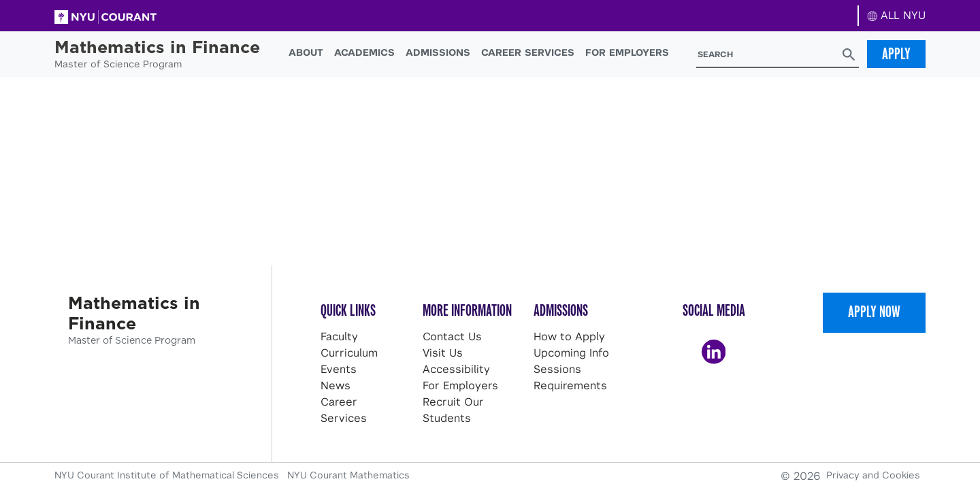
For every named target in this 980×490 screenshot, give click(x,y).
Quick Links (348, 310)
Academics (364, 52)
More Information (467, 310)
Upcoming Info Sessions (571, 361)
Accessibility (456, 369)
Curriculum (349, 353)
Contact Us (452, 337)
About (306, 52)
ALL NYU (897, 15)
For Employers (627, 52)
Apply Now (874, 312)
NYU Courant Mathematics (348, 475)
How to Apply (569, 337)
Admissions (438, 52)
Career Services (528, 52)
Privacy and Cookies (873, 475)
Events (339, 369)
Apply (896, 54)
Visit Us (443, 353)
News (336, 386)
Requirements (570, 386)
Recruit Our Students (453, 410)
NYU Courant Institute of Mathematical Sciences (168, 475)
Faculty (339, 337)
